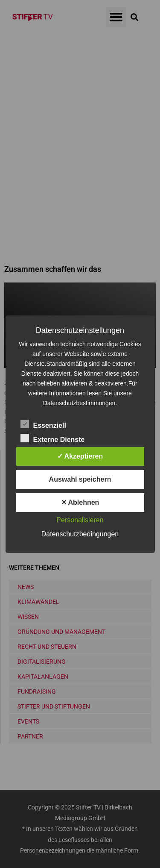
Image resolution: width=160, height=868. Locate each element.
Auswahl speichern (80, 479)
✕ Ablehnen (80, 502)
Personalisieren (80, 520)
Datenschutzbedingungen (80, 534)
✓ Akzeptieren (80, 456)
